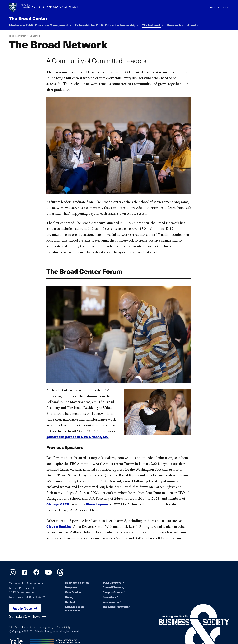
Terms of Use (29, 627)
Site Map (14, 627)
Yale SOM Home (220, 7)
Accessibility (63, 627)
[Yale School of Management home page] (44, 7)
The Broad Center (28, 18)
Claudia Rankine (59, 528)
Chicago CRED (58, 505)
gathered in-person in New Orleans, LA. (78, 438)
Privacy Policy (46, 627)
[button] (40, 24)
